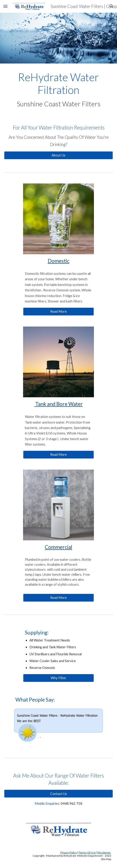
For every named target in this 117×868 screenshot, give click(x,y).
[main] (59, 89)
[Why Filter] (58, 678)
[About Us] (59, 155)
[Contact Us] (59, 794)
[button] (5, 6)
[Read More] (58, 312)
